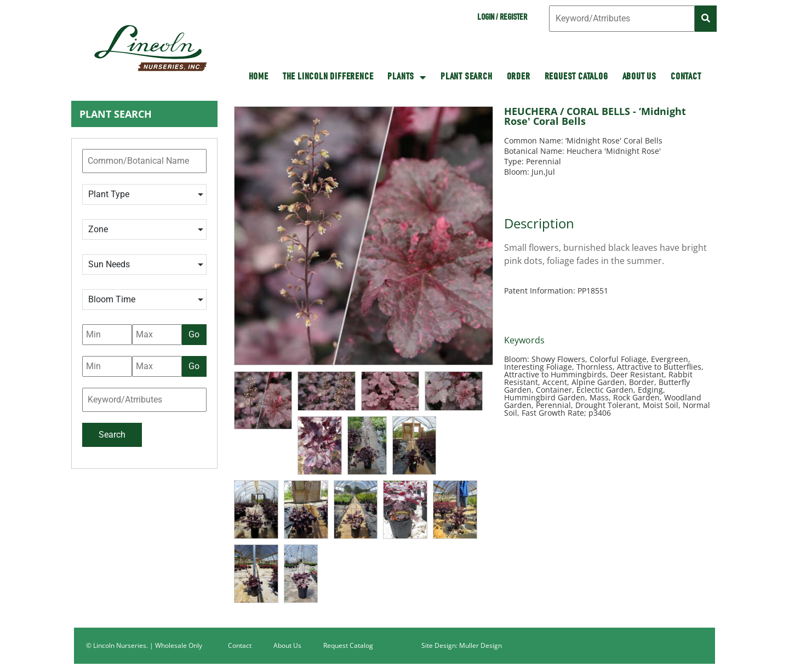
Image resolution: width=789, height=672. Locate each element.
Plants (407, 77)
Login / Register (502, 18)
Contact (686, 77)
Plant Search (467, 77)
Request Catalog (576, 77)
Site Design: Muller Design (462, 645)
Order (519, 77)
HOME (259, 77)
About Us (639, 77)
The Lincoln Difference (328, 77)
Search (112, 435)
